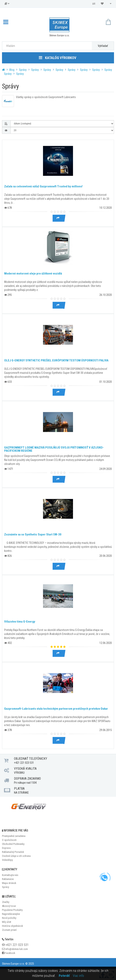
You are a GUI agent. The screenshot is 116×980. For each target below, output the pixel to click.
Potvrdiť (64, 976)
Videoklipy (7, 860)
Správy (23, 70)
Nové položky (9, 918)
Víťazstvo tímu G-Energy (20, 622)
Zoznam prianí (9, 930)
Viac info (78, 976)
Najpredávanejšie (11, 914)
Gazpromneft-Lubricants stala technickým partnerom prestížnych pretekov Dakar (56, 709)
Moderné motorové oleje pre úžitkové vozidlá (33, 274)
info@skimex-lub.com (17, 949)
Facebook (10, 953)
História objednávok (12, 926)
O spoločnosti (9, 840)
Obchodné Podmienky (13, 844)
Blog (12, 70)
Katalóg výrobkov (57, 58)
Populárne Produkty (12, 910)
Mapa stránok (9, 883)
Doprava (6, 848)
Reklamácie (8, 879)
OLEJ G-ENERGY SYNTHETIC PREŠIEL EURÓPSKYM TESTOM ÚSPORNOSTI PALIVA (56, 360)
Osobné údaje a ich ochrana (16, 856)
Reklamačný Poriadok (13, 852)
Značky (6, 902)
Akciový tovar (9, 906)
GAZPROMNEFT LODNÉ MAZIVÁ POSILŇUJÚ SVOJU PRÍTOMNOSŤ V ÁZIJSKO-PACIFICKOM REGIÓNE (54, 449)
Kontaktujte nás (10, 875)
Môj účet (7, 922)
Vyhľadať (103, 46)
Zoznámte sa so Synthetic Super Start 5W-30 (33, 534)
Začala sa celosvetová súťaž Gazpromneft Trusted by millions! (43, 186)
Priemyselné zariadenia (14, 836)
